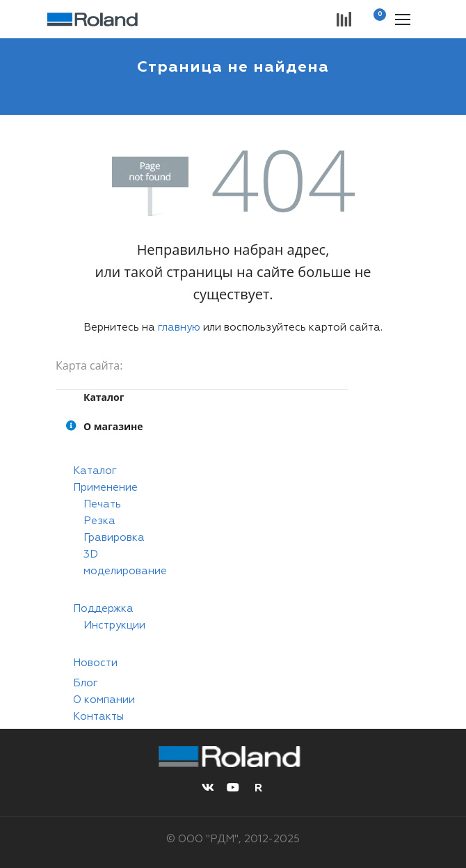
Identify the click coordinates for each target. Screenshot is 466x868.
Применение (105, 488)
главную (179, 328)
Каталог (95, 471)
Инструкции (114, 625)
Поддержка (103, 609)
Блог (86, 683)
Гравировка (114, 538)
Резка (99, 521)
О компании (104, 700)
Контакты (98, 717)
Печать (102, 504)
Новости (95, 663)
